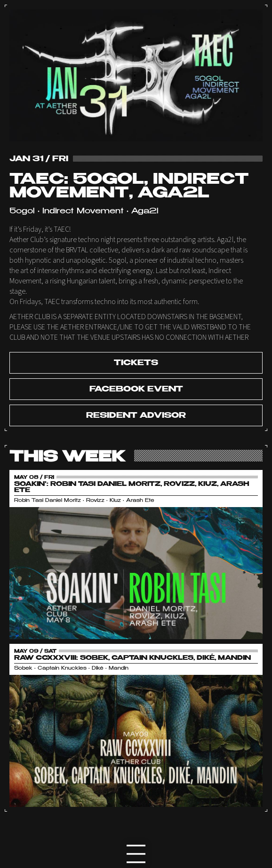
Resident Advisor (136, 416)
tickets (136, 363)
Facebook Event (136, 390)
